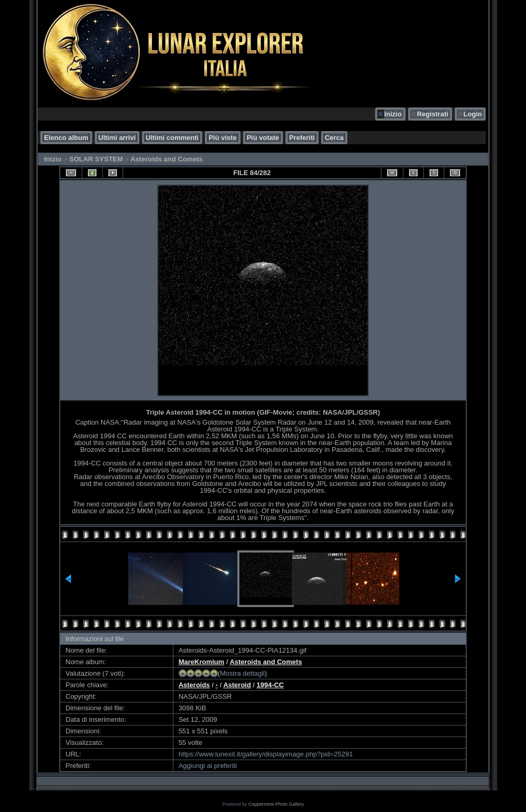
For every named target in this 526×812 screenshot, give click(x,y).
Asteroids (194, 685)
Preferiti (302, 138)
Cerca (334, 138)
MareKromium (201, 662)
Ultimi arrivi (117, 138)
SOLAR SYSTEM (96, 159)
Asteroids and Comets (167, 159)
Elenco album (66, 138)
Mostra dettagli (242, 673)
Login (473, 114)
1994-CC (270, 685)
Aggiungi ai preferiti (208, 766)
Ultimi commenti (172, 138)
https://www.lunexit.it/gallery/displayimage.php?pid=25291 (266, 754)
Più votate (263, 138)
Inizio (393, 114)
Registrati (433, 114)
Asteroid (237, 685)
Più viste (222, 138)
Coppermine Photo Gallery (276, 804)
